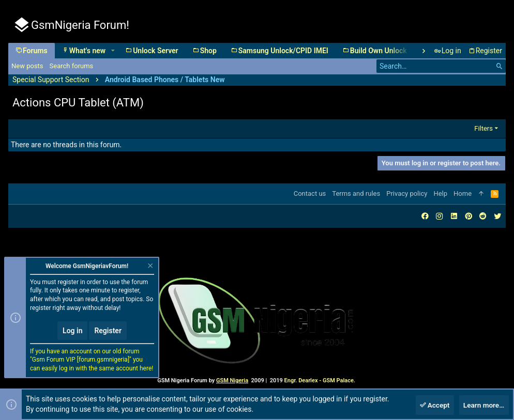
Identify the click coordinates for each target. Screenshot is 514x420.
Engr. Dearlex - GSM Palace (318, 380)
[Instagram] (440, 216)
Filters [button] (483, 128)
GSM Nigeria (232, 380)
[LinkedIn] (454, 216)
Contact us (310, 193)
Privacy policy (407, 193)
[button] (112, 51)
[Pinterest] (468, 216)
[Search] (441, 66)
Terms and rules (356, 193)
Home (463, 193)
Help (440, 193)
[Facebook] (425, 216)
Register (108, 331)
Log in (72, 331)
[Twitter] (497, 216)
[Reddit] (483, 216)
